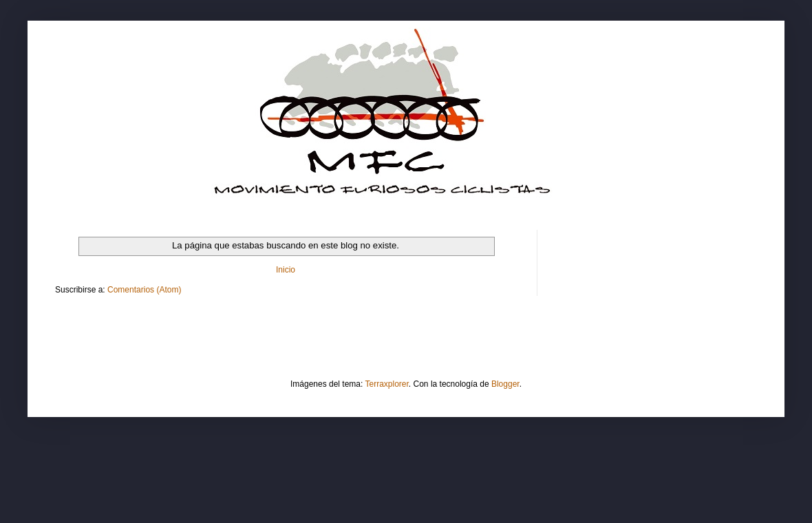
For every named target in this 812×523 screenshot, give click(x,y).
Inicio (286, 270)
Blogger (505, 384)
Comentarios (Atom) (144, 290)
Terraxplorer (387, 384)
